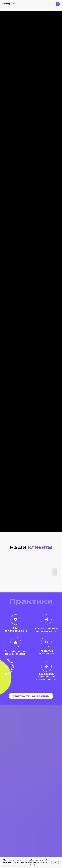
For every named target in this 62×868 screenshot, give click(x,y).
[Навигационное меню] (58, 4)
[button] (31, 696)
